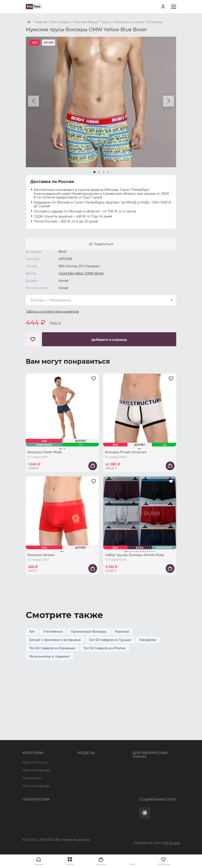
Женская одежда (36, 731)
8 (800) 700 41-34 (146, 711)
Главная (39, 864)
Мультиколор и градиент (50, 656)
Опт (80, 708)
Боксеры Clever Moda (45, 452)
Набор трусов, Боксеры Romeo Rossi (135, 555)
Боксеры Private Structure (126, 452)
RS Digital (172, 843)
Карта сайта (87, 763)
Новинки (122, 632)
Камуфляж (148, 640)
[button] (33, 101)
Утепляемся (53, 632)
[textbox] (101, 300)
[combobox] (101, 300)
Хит (32, 632)
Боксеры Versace (41, 555)
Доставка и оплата (37, 794)
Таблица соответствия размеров (52, 312)
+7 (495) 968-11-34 (146, 719)
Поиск (132, 864)
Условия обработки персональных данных (57, 817)
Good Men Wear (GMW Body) (81, 273)
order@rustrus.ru (146, 727)
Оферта (29, 786)
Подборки (86, 731)
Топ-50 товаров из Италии (105, 648)
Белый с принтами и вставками (55, 640)
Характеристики (91, 723)
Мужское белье (35, 708)
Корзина (101, 861)
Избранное (163, 861)
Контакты (85, 739)
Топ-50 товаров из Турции (110, 640)
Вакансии (85, 755)
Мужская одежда (36, 716)
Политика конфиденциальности (49, 809)
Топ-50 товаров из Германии (52, 648)
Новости (84, 747)
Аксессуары (32, 723)
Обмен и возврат (36, 802)
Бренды (84, 716)
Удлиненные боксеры (89, 632)
